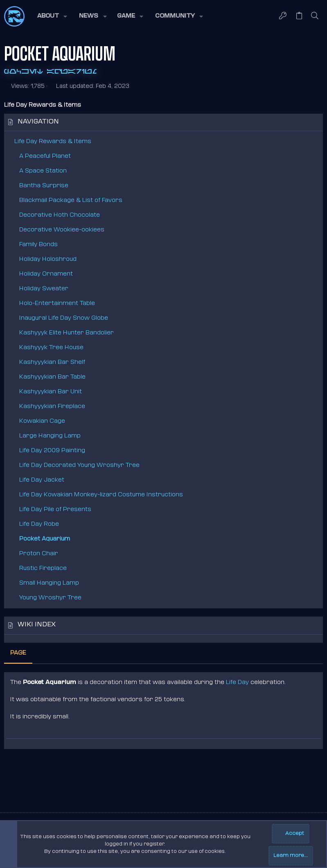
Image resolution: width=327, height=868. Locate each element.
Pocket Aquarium (45, 539)
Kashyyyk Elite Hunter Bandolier (67, 333)
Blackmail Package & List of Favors (71, 201)
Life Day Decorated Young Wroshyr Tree (79, 465)
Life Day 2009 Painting (52, 451)
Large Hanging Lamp (50, 436)
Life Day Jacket (42, 480)
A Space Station (43, 171)
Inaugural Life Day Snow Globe (64, 318)
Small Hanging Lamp (49, 583)
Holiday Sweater (44, 289)
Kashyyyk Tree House (51, 348)
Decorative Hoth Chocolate (60, 215)
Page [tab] (18, 653)
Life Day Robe (39, 524)
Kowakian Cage (42, 421)
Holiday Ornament (46, 274)
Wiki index (37, 625)
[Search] (315, 16)
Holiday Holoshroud (48, 259)
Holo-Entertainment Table (57, 304)
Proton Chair (39, 554)
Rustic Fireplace (43, 569)
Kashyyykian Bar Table (52, 377)
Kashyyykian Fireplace (52, 407)
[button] (52, 16)
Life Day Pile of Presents (55, 510)
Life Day (237, 683)
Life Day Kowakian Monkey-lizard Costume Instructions (101, 495)
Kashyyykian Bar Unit (51, 392)
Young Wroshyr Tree (50, 598)
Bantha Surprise (44, 186)
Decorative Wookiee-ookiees (62, 230)
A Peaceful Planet (45, 156)
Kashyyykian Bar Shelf (52, 362)
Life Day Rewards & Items (53, 142)
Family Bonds (38, 245)
